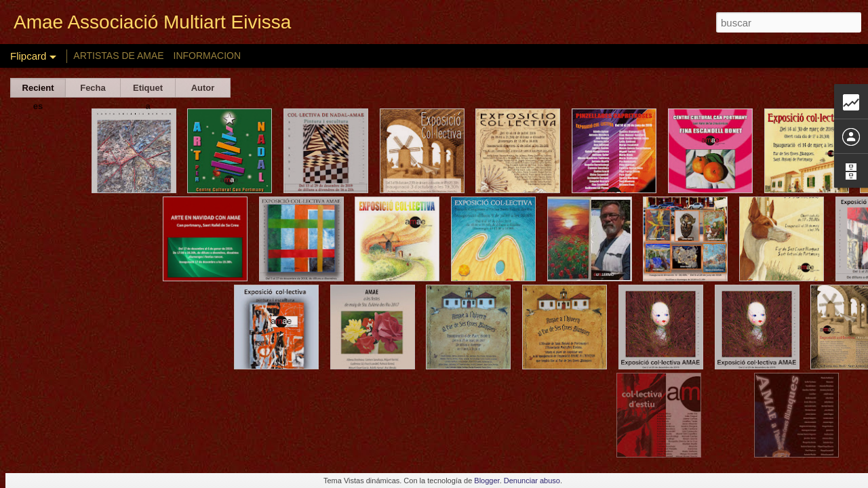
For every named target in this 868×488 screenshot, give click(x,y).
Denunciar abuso (532, 481)
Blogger (487, 481)
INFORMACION (208, 56)
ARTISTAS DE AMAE (118, 56)
